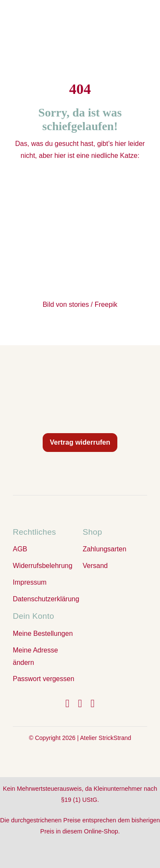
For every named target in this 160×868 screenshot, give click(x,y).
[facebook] (67, 704)
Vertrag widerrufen (80, 442)
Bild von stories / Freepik (80, 304)
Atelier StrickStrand (105, 738)
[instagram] (80, 704)
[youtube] (93, 704)
